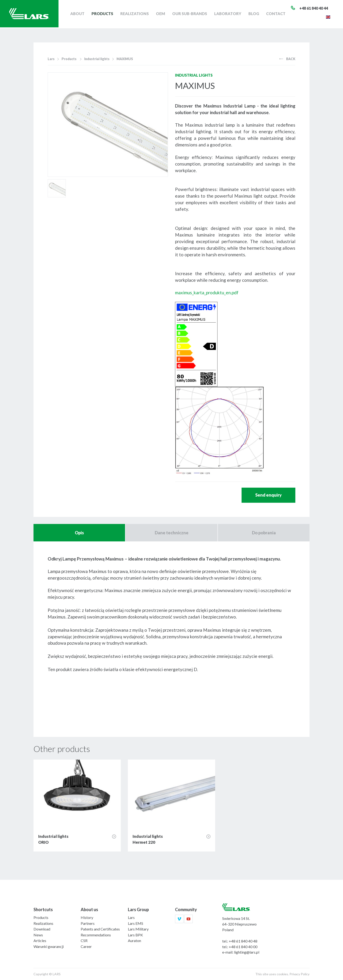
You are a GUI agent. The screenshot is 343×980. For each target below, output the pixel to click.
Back (287, 59)
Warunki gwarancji (49, 946)
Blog (254, 14)
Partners (88, 923)
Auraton (134, 941)
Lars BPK (135, 935)
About (80, 14)
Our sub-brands (190, 14)
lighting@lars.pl (247, 952)
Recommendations (96, 935)
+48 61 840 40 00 (243, 947)
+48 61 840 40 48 (243, 941)
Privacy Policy (299, 974)
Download (42, 929)
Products (105, 14)
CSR (84, 941)
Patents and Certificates (100, 929)
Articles (40, 941)
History (87, 917)
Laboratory (228, 14)
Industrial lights (97, 59)
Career (86, 946)
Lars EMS (136, 923)
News (38, 935)
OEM (162, 14)
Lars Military (138, 929)
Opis (79, 533)
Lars (51, 59)
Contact (276, 14)
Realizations (136, 14)
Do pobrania (264, 533)
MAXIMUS (125, 59)
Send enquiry (268, 495)
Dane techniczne (172, 533)
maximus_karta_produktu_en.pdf (207, 293)
